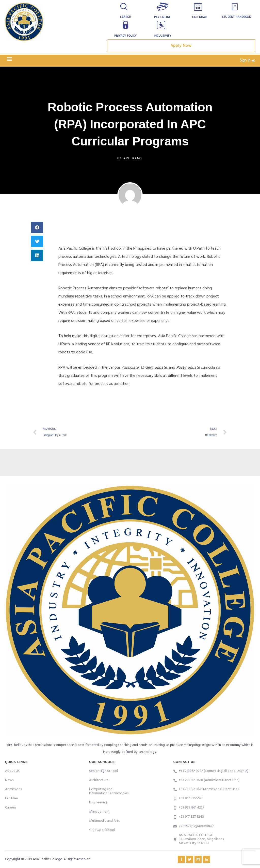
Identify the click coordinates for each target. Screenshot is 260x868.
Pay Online (162, 17)
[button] (9, 61)
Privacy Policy (125, 36)
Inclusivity (162, 36)
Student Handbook (236, 17)
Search (126, 17)
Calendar (199, 17)
